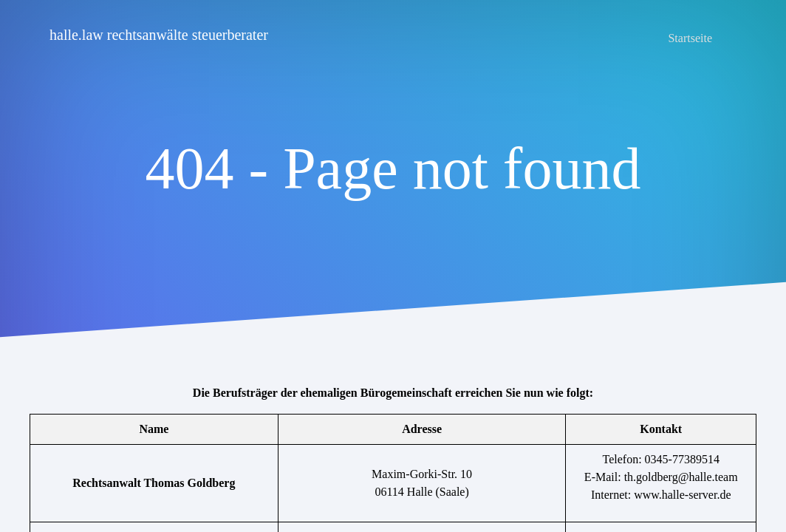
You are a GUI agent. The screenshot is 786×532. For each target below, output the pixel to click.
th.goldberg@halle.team (681, 477)
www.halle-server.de (682, 495)
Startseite (690, 38)
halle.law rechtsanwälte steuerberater (159, 35)
